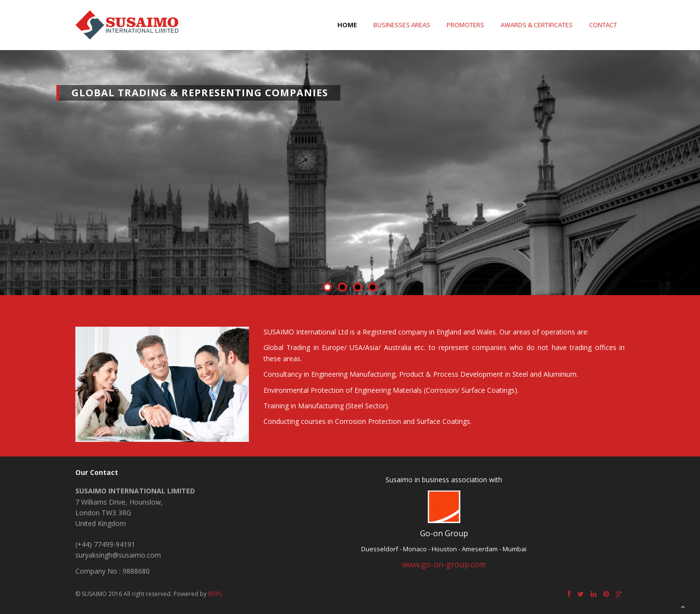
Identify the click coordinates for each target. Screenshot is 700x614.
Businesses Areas (402, 25)
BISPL (215, 594)
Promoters (465, 25)
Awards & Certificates (537, 25)
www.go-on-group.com (444, 564)
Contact (603, 25)
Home (347, 25)
